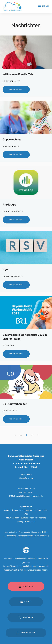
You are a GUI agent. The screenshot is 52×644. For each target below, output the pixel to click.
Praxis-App (9, 205)
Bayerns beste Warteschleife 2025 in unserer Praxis (25, 337)
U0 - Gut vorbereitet (15, 404)
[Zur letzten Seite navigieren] (37, 435)
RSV (5, 270)
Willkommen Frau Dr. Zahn (19, 74)
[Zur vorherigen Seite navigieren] (21, 435)
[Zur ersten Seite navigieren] (15, 435)
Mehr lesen (16, 89)
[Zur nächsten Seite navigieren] (32, 435)
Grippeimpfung (12, 139)
